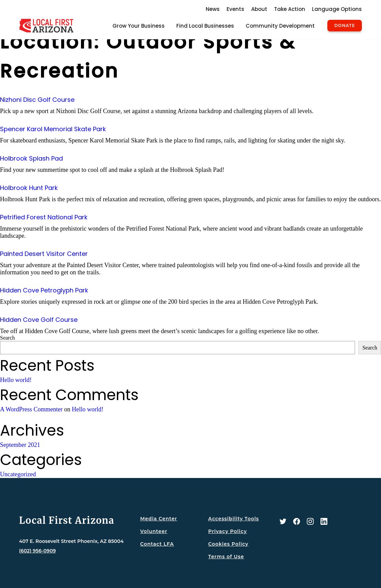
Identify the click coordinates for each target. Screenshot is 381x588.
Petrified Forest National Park (44, 217)
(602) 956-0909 (38, 551)
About (259, 9)
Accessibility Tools (233, 519)
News (213, 9)
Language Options (337, 9)
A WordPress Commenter (31, 409)
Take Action (290, 9)
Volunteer (154, 531)
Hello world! (16, 380)
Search (8, 338)
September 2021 (20, 445)
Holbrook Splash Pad (31, 158)
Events (235, 9)
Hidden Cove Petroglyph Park (44, 290)
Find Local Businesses (205, 26)
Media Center (159, 519)
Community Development (280, 26)
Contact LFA (157, 544)
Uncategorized (18, 474)
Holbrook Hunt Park (29, 188)
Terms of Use (226, 557)
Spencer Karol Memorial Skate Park (53, 129)
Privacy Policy (227, 531)
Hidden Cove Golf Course (39, 320)
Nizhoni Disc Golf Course (37, 100)
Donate (345, 26)
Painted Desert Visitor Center (44, 254)
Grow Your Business (139, 26)
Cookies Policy (228, 544)
